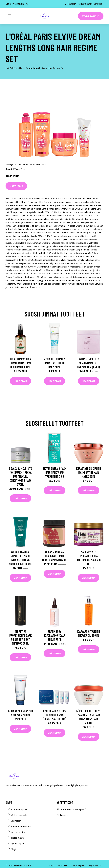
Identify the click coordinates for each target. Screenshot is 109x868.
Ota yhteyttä (78, 865)
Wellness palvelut (19, 815)
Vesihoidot (16, 821)
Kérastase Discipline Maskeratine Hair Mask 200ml (89, 472)
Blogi (13, 849)
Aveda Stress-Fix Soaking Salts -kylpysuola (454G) (89, 363)
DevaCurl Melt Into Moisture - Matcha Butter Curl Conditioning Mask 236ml (21, 476)
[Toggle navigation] (9, 16)
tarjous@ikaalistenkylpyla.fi (90, 4)
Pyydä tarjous (91, 16)
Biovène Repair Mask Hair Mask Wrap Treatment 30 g (54, 472)
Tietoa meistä (18, 838)
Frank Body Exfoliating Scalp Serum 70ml (55, 635)
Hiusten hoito (39, 164)
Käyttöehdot (95, 865)
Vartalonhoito (25, 164)
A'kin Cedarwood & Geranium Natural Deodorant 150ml (20, 363)
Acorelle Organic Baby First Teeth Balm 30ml (54, 363)
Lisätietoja (16, 186)
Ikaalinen (72, 4)
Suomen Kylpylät (19, 809)
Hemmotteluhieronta (21, 826)
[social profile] (27, 4)
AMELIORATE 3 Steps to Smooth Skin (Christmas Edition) (54, 715)
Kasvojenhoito (18, 832)
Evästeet (63, 865)
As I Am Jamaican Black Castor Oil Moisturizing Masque (55, 556)
